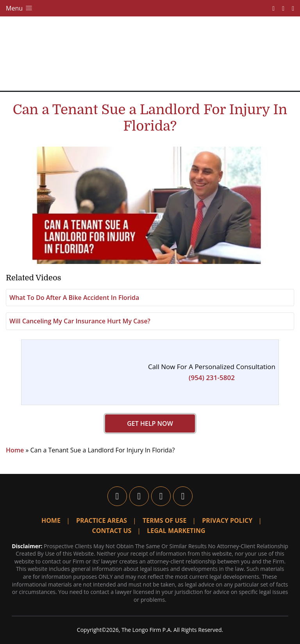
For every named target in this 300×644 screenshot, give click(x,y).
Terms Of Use (164, 520)
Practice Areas (102, 520)
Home (15, 450)
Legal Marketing (176, 531)
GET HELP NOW (150, 423)
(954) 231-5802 (212, 378)
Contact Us (112, 531)
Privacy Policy (227, 520)
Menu (20, 8)
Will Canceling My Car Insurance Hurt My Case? (80, 321)
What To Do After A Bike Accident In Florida (74, 298)
